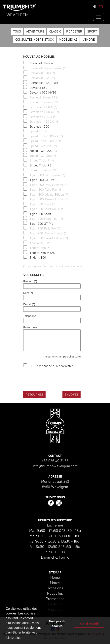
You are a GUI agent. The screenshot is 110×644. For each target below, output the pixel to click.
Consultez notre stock (35, 39)
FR (101, 7)
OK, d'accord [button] (89, 624)
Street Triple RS (40, 165)
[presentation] (54, 380)
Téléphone (30, 316)
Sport (92, 31)
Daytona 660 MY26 (43, 92)
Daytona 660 (38, 88)
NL (95, 7)
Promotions (55, 599)
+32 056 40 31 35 (55, 461)
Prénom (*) (30, 281)
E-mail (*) (29, 304)
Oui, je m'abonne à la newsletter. (52, 366)
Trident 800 (38, 258)
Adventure (35, 31)
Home (55, 577)
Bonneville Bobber (42, 63)
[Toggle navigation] (98, 17)
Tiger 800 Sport (40, 214)
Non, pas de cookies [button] (57, 624)
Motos (55, 583)
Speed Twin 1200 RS (43, 151)
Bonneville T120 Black (44, 83)
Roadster (74, 31)
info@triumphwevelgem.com (55, 466)
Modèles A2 (68, 39)
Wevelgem (17, 15)
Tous (17, 31)
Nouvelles (55, 593)
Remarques (30, 327)
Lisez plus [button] (13, 638)
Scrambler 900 (39, 127)
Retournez (34, 395)
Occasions (55, 588)
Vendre (89, 39)
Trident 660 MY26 (42, 253)
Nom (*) (28, 293)
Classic (55, 31)
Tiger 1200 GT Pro (42, 180)
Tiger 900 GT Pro (41, 224)
